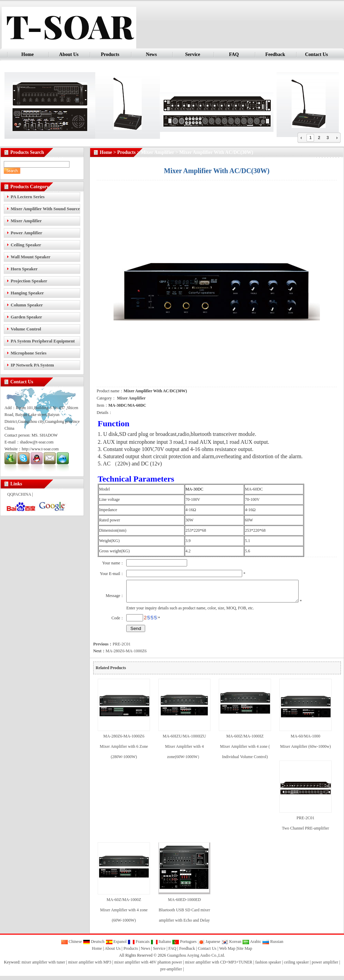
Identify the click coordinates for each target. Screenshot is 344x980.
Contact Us (317, 54)
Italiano (161, 946)
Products (110, 54)
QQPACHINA (19, 494)
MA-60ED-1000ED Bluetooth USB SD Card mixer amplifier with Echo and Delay (184, 914)
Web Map (227, 953)
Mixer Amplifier (157, 152)
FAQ (234, 54)
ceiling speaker (296, 966)
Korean (231, 946)
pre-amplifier (171, 973)
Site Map (245, 953)
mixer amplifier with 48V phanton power (148, 966)
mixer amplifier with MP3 (90, 966)
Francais (139, 946)
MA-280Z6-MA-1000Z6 (120, 655)
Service (193, 54)
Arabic (252, 946)
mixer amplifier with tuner (44, 966)
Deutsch (94, 946)
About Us (69, 54)
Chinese (72, 946)
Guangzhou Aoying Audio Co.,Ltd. (196, 959)
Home (28, 54)
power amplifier (325, 966)
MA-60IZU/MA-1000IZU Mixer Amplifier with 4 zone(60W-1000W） (184, 751)
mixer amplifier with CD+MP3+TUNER (219, 966)
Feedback (275, 54)
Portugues (184, 946)
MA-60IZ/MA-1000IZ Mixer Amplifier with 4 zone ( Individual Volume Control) (245, 751)
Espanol (116, 946)
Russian (273, 946)
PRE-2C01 (112, 648)
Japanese (209, 946)
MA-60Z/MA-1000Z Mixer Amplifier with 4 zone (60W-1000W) (124, 914)
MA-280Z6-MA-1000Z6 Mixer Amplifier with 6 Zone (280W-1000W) (124, 751)
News (151, 54)
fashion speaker (268, 966)
